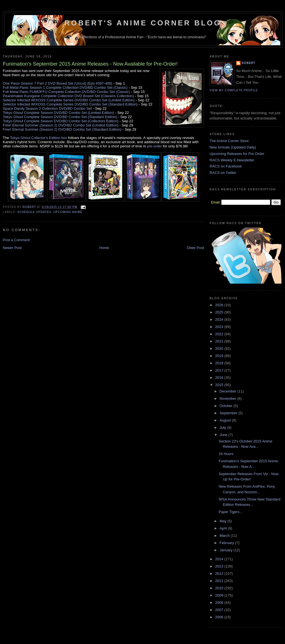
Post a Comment (16, 240)
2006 (220, 617)
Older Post (195, 248)
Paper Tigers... (230, 512)
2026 (220, 305)
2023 (220, 327)
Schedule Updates (34, 212)
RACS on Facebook (226, 166)
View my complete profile (234, 90)
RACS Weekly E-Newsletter (232, 160)
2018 (220, 363)
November (229, 398)
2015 (220, 385)
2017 (220, 370)
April (224, 528)
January (227, 550)
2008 (220, 603)
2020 (220, 349)
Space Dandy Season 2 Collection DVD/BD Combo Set (47, 108)
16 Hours (226, 454)
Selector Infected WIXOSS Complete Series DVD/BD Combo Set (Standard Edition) (70, 104)
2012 (220, 574)
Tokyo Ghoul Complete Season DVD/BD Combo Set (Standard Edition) (60, 117)
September (229, 413)
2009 (220, 595)
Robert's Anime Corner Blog (143, 23)
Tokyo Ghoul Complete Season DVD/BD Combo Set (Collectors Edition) (61, 121)
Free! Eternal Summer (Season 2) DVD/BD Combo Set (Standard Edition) (62, 129)
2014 (220, 559)
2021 (220, 341)
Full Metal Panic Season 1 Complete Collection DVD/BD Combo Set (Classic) (65, 88)
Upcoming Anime (68, 212)
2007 (220, 610)
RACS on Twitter (223, 173)
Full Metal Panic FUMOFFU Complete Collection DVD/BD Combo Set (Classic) (66, 92)
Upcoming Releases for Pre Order (237, 154)
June (224, 435)
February (227, 543)
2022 (220, 334)
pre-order (154, 146)
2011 (220, 581)
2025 (220, 312)
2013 (220, 566)
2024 (220, 319)
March (225, 536)
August (226, 420)
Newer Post (12, 248)
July (223, 428)
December (229, 391)
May (224, 521)
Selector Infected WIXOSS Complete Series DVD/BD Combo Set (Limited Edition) (69, 100)
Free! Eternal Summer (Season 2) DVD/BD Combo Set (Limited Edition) (61, 125)
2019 (220, 356)
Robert (249, 63)
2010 (220, 588)
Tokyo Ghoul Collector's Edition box (39, 138)
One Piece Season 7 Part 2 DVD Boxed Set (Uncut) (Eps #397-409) (58, 83)
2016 (220, 378)
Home (104, 248)
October (227, 406)
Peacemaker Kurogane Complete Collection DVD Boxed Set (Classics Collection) (68, 96)
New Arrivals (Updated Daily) (233, 147)
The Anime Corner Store (229, 141)
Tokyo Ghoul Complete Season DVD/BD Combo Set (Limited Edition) (58, 113)
